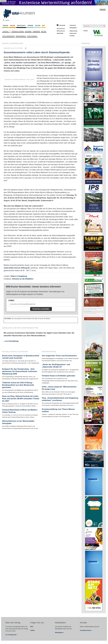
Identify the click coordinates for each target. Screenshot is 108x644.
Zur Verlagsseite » (11, 635)
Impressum (73, 33)
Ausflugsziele (32, 36)
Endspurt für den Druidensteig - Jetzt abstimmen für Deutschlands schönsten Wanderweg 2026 (20, 371)
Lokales (7, 31)
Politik (13, 26)
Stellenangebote (9, 36)
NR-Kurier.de (61, 31)
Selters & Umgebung (19, 276)
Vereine (30, 26)
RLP (43, 26)
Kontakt (72, 36)
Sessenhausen (16, 43)
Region (6, 26)
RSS (32, 627)
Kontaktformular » (86, 630)
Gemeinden (36, 31)
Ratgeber (28, 31)
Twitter (33, 630)
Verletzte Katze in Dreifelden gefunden (59, 376)
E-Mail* (11, 300)
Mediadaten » (60, 633)
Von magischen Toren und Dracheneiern (59, 356)
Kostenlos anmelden (41, 309)
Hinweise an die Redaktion (23, 279)
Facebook (62, 25)
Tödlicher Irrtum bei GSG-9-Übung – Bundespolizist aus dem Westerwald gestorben (18, 385)
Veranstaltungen (18, 31)
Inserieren (73, 25)
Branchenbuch (21, 36)
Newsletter (60, 33)
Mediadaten (73, 28)
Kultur (38, 26)
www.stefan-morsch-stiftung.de (17, 268)
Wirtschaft (21, 26)
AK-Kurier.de (61, 29)
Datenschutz (73, 31)
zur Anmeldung (12, 341)
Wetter (44, 31)
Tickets (85, 31)
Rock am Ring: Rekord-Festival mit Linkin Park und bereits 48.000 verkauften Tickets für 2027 (21, 399)
